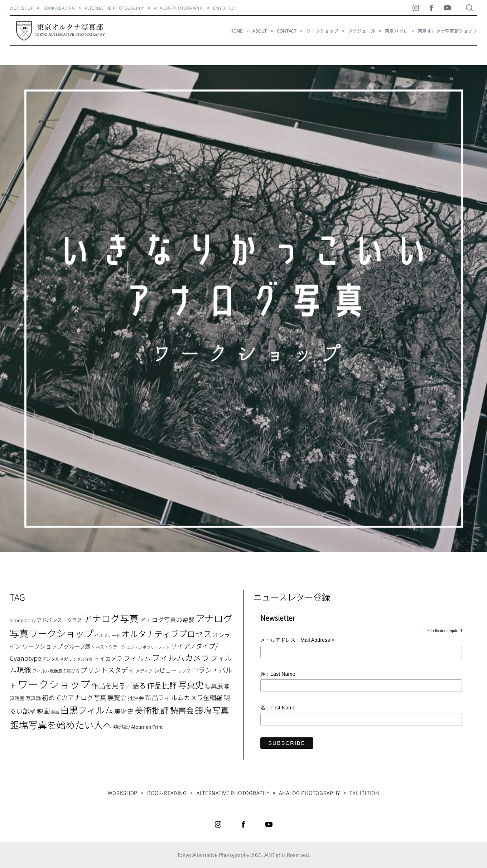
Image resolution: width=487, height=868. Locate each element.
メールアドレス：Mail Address (297, 641)
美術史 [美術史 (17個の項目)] (124, 711)
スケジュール (362, 31)
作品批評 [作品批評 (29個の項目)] (162, 685)
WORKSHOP (22, 8)
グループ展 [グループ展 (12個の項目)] (77, 646)
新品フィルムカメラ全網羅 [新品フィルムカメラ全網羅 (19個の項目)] (184, 697)
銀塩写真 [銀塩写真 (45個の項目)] (212, 710)
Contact (287, 31)
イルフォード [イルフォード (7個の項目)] (107, 635)
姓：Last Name (278, 674)
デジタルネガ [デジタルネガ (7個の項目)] (55, 659)
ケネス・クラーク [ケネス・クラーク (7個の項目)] (109, 647)
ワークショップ (323, 31)
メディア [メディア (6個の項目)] (144, 671)
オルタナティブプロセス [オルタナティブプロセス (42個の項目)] (167, 634)
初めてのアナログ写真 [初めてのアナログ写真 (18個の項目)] (74, 697)
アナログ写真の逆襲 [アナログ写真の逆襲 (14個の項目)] (167, 620)
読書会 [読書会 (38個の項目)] (182, 710)
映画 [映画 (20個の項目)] (43, 711)
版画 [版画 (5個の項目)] (55, 712)
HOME (237, 31)
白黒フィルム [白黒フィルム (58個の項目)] (87, 710)
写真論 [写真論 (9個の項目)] (33, 698)
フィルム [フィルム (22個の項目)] (137, 658)
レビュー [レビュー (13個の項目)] (165, 670)
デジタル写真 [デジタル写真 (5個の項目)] (81, 659)
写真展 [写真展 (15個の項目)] (214, 686)
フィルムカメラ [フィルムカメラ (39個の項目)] (181, 657)
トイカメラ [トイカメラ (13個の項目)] (108, 658)
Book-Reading (59, 8)
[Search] (469, 8)
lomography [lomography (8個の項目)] (23, 620)
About (260, 31)
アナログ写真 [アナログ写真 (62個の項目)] (111, 618)
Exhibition (225, 8)
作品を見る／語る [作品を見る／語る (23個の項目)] (119, 685)
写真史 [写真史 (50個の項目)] (191, 685)
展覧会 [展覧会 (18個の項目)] (117, 697)
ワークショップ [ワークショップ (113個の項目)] (54, 684)
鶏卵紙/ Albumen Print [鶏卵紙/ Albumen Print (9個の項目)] (138, 727)
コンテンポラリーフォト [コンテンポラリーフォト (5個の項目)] (148, 647)
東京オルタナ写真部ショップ (448, 31)
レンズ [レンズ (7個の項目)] (184, 671)
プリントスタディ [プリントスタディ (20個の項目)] (108, 670)
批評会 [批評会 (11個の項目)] (136, 698)
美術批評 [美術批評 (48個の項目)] (152, 710)
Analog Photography (179, 8)
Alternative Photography (115, 8)
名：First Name (278, 708)
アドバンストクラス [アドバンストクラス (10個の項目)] (59, 620)
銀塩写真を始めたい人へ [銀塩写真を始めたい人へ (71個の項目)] (61, 725)
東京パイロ (396, 31)
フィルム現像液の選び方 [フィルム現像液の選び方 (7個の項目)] (56, 671)
